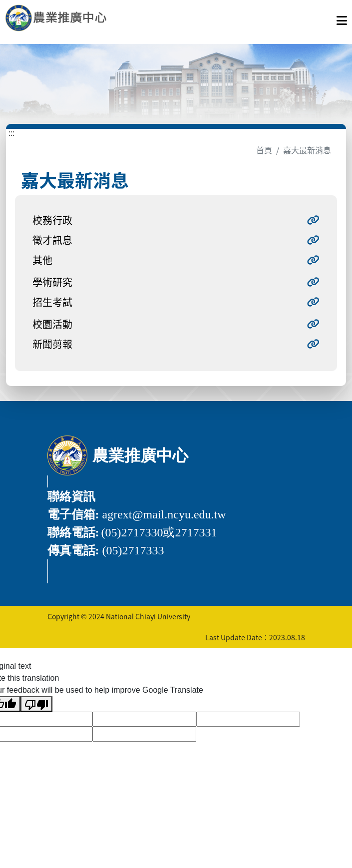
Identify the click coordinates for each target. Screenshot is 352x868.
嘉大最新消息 (307, 150)
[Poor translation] (36, 704)
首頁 (264, 150)
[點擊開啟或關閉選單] (342, 18)
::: (11, 132)
